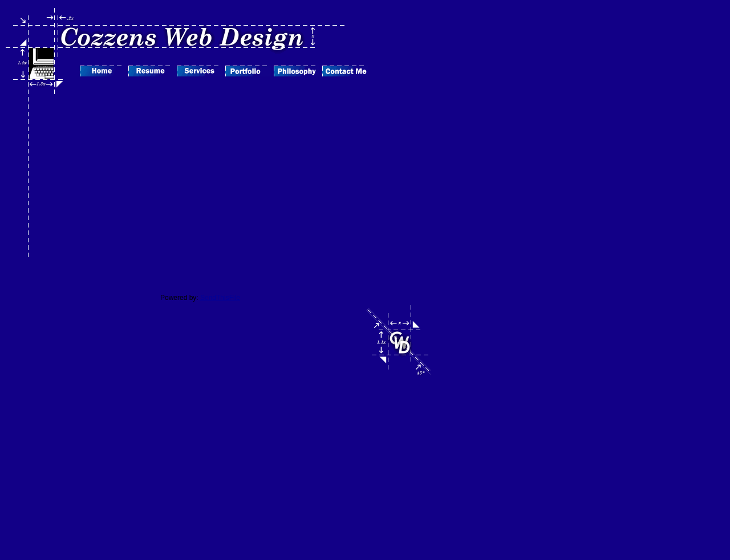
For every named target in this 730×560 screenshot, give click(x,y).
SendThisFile (220, 298)
